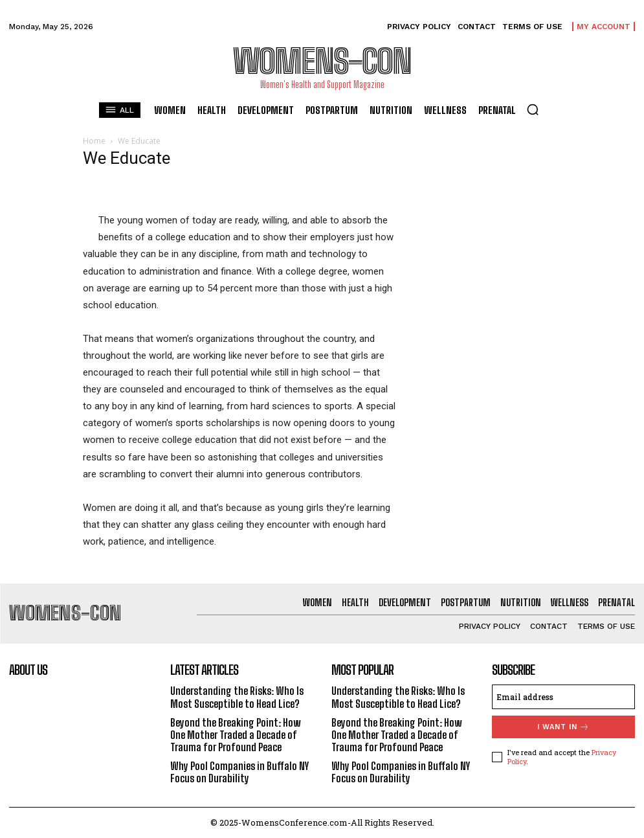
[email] (563, 697)
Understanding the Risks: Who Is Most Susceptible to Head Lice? (237, 697)
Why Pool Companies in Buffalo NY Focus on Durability (239, 772)
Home (94, 141)
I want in (563, 727)
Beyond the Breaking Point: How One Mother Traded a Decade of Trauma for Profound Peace (236, 735)
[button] (533, 109)
